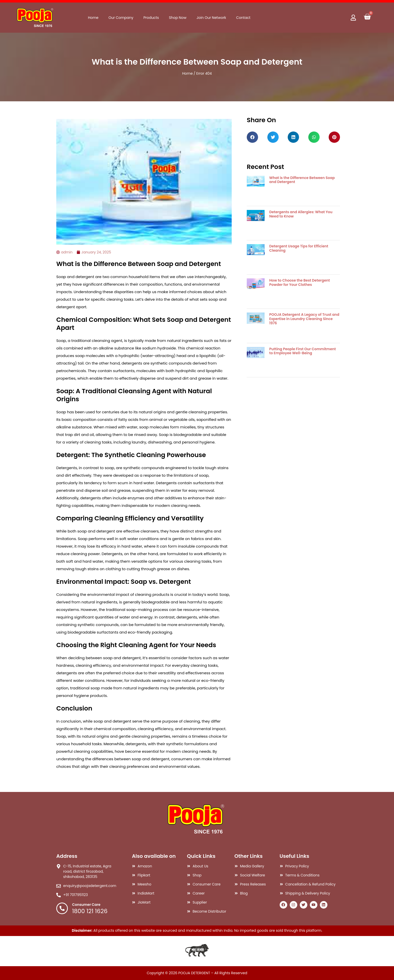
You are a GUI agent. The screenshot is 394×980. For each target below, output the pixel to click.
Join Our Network (211, 18)
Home (93, 18)
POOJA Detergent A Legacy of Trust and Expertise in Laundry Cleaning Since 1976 (304, 319)
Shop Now (178, 18)
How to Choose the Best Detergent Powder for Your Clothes (300, 282)
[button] (252, 137)
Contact (243, 18)
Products (151, 18)
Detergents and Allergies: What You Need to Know (301, 214)
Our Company (121, 18)
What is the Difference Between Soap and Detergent (302, 180)
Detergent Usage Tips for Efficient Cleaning (299, 248)
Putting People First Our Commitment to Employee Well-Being (303, 351)
